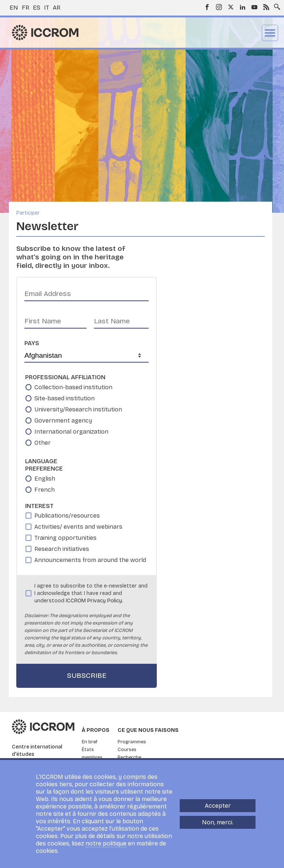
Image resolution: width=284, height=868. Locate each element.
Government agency (63, 420)
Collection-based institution (73, 387)
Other (43, 443)
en (14, 8)
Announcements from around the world (90, 560)
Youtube (254, 7)
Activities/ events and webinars (78, 527)
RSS (266, 7)
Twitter (231, 7)
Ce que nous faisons (148, 730)
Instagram (219, 7)
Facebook (207, 7)
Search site (275, 5)
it (47, 8)
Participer (28, 213)
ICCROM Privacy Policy (94, 601)
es (37, 8)
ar (57, 8)
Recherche (129, 757)
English (45, 479)
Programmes (132, 742)
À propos (96, 730)
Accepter (218, 806)
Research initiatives (62, 549)
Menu (270, 33)
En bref (90, 742)
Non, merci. (218, 822)
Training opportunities (65, 538)
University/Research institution (78, 409)
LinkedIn (243, 7)
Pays (32, 343)
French (45, 490)
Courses (127, 750)
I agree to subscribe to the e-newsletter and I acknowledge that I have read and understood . (91, 593)
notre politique (106, 843)
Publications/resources (67, 516)
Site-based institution (65, 398)
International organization (71, 432)
